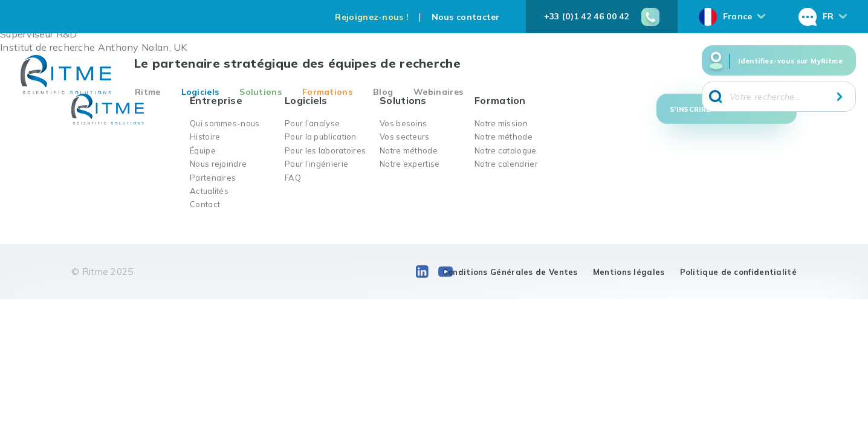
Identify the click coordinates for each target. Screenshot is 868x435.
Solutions (261, 92)
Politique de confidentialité (738, 272)
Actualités (209, 191)
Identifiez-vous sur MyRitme (790, 61)
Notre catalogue (506, 150)
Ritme (148, 92)
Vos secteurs (405, 137)
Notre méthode (409, 150)
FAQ (293, 178)
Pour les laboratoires (325, 150)
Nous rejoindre (218, 164)
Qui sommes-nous (225, 123)
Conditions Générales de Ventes (510, 272)
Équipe (203, 150)
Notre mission (501, 123)
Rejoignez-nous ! (372, 17)
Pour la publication (321, 137)
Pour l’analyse (312, 123)
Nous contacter (466, 17)
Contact (205, 204)
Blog (383, 92)
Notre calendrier (506, 164)
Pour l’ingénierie (316, 164)
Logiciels (200, 92)
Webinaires (438, 92)
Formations (327, 92)
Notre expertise (410, 164)
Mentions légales (629, 272)
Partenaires (213, 178)
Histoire (205, 137)
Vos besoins (403, 123)
